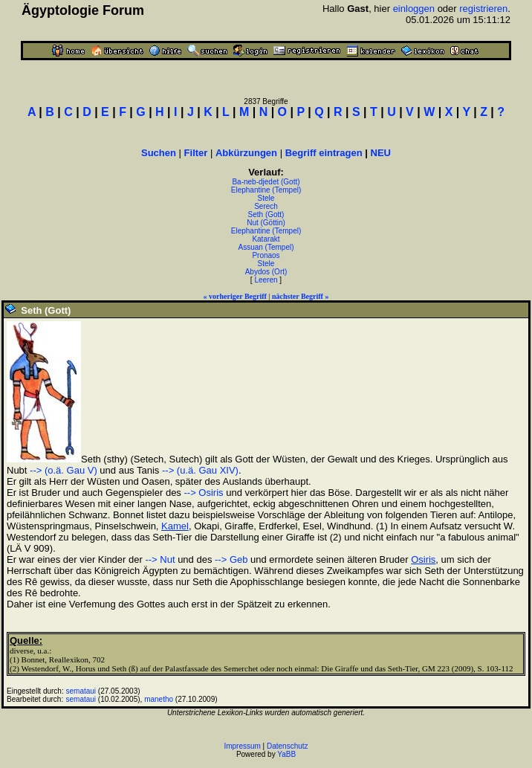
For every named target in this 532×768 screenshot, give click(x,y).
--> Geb (231, 559)
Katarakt (266, 239)
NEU (381, 153)
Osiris (423, 559)
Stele (266, 198)
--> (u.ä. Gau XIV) (200, 470)
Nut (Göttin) (266, 223)
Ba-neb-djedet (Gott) (266, 182)
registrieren (483, 9)
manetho (159, 699)
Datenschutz (288, 746)
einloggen (414, 9)
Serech (266, 206)
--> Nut (160, 559)
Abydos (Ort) (266, 272)
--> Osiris (203, 493)
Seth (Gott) (266, 214)
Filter (196, 153)
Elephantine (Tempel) (266, 190)
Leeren (266, 280)
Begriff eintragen (324, 153)
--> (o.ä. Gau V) (64, 470)
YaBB (286, 754)
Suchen (159, 153)
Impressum (242, 746)
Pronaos (266, 255)
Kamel (175, 526)
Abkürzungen (246, 153)
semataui (81, 691)
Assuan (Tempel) (266, 247)
